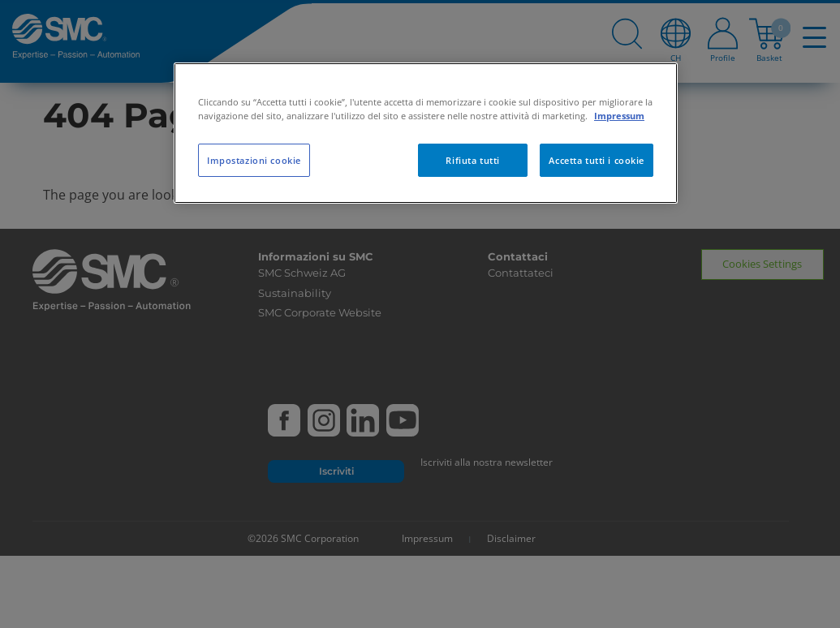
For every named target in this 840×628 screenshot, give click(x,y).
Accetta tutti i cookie (597, 160)
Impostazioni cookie (254, 160)
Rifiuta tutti (472, 160)
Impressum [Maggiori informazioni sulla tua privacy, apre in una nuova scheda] (619, 116)
